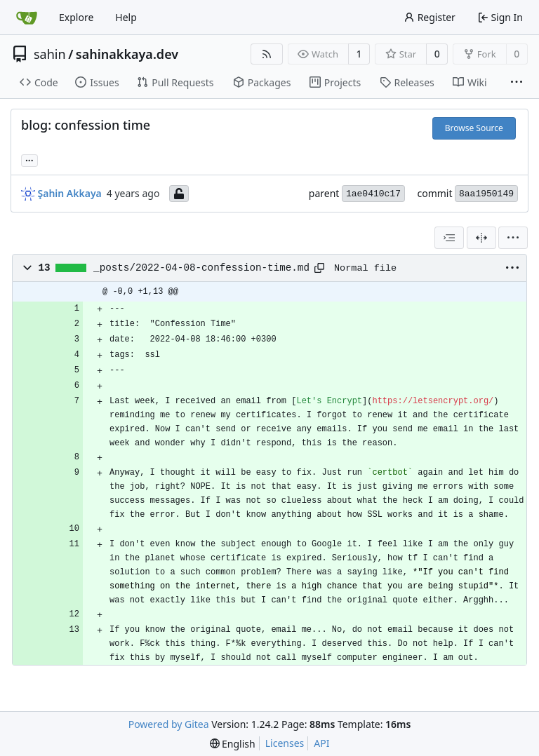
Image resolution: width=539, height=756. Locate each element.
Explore (76, 17)
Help (126, 17)
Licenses (285, 743)
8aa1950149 (486, 194)
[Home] (27, 18)
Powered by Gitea (169, 724)
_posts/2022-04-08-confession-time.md (201, 268)
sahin (50, 54)
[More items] (517, 83)
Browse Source (474, 128)
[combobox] (449, 238)
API (321, 743)
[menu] (513, 238)
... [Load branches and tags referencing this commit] (29, 159)
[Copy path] (319, 268)
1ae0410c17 (373, 194)
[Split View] (481, 238)
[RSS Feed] (267, 54)
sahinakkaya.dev (127, 54)
